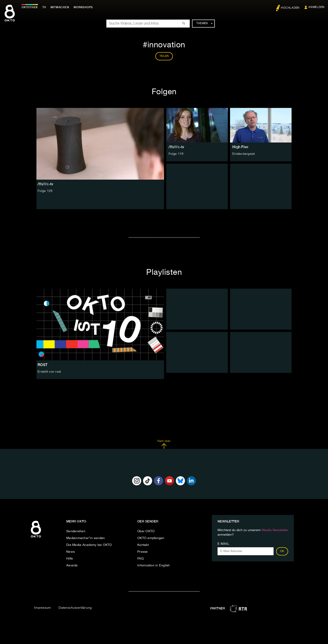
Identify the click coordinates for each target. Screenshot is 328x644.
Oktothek (30, 7)
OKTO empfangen (151, 538)
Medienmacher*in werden (86, 538)
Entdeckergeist (244, 154)
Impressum (42, 608)
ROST (42, 365)
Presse (143, 552)
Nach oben (164, 444)
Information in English (154, 565)
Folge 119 (176, 154)
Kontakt (143, 545)
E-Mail (223, 544)
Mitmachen (60, 7)
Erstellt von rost (49, 372)
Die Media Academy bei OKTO (89, 545)
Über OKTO (146, 531)
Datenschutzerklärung (75, 608)
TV (44, 7)
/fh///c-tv (176, 147)
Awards (72, 565)
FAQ (141, 559)
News (70, 552)
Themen (204, 23)
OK (282, 551)
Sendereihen (76, 531)
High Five (240, 147)
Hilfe (70, 559)
